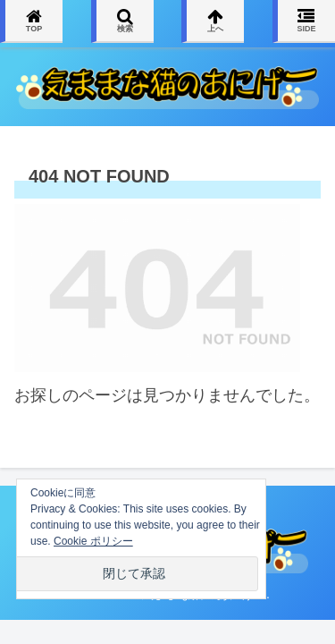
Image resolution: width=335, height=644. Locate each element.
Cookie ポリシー (93, 541)
